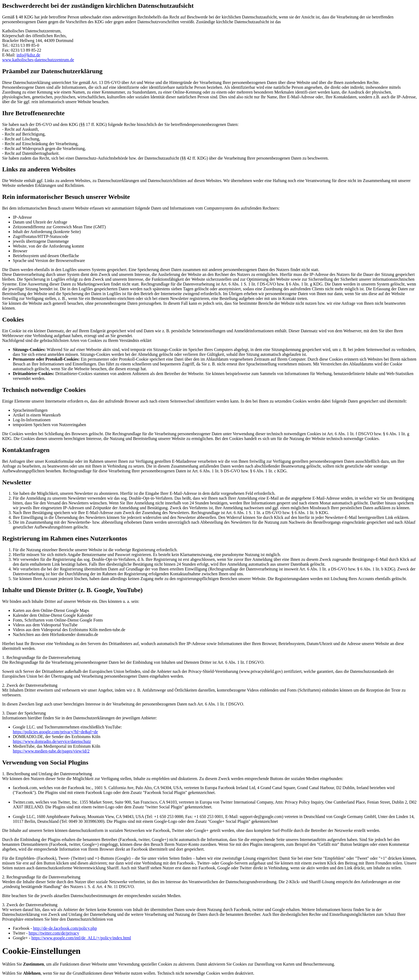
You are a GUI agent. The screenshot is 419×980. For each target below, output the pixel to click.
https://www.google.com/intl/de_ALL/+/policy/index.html (81, 938)
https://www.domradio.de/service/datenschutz (52, 741)
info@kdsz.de (28, 55)
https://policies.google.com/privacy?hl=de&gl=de (55, 732)
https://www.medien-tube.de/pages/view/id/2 (51, 751)
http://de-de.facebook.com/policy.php (65, 928)
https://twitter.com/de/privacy (54, 933)
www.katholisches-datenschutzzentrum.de (38, 60)
